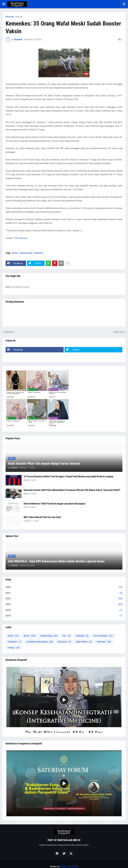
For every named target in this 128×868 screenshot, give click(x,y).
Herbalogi (82, 636)
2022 (64, 599)
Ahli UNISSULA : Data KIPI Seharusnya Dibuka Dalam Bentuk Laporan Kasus (56, 561)
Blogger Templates (69, 866)
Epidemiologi (26, 253)
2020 (64, 587)
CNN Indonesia (21, 238)
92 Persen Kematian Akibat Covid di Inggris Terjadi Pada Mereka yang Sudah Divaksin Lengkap (68, 476)
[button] (4, 4)
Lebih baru (9, 332)
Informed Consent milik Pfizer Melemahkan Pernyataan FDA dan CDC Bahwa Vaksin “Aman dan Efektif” (72, 490)
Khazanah (64, 642)
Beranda (10, 17)
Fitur (66, 636)
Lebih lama (119, 332)
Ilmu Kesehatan (103, 636)
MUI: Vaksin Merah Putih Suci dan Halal (42, 517)
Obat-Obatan (84, 642)
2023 (64, 604)
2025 (64, 616)
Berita (19, 17)
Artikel (13, 636)
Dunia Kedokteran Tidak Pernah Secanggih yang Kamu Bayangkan (54, 504)
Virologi (14, 648)
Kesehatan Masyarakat (40, 642)
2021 (64, 593)
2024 (64, 610)
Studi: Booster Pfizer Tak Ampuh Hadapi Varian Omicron (44, 464)
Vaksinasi (38, 253)
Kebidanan (15, 642)
